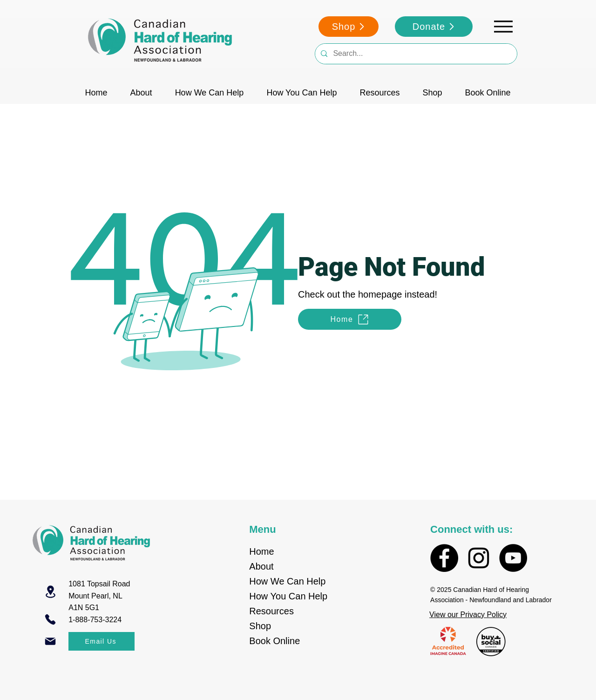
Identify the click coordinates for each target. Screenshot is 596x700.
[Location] (50, 592)
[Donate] (434, 27)
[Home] (350, 319)
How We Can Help (287, 581)
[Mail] (50, 641)
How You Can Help (288, 596)
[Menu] (503, 26)
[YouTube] (513, 558)
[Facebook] (444, 558)
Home (261, 551)
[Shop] (349, 27)
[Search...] (415, 54)
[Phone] (50, 619)
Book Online (274, 641)
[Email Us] (102, 641)
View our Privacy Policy (468, 615)
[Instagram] (479, 558)
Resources (271, 611)
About (261, 566)
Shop (260, 626)
